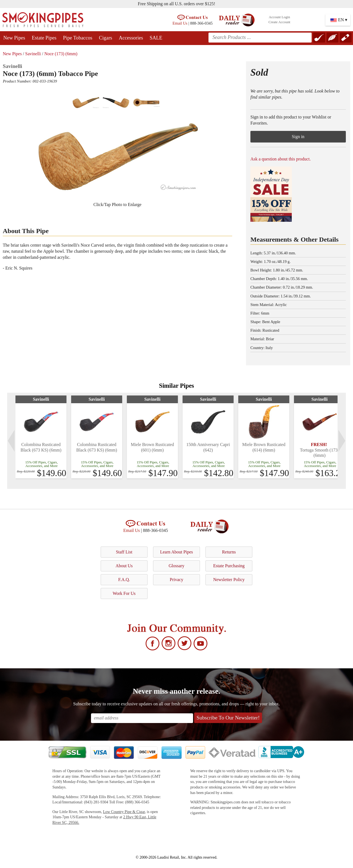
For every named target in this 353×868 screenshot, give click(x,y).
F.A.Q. (124, 580)
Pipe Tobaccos (78, 38)
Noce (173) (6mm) (61, 54)
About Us (124, 566)
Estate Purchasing (229, 566)
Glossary (177, 566)
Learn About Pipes (176, 552)
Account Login (279, 17)
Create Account (279, 22)
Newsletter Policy (229, 580)
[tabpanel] (41, 437)
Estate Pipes (44, 38)
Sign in (298, 137)
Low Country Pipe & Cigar (124, 812)
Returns (229, 552)
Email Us (180, 23)
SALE (156, 38)
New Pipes (14, 38)
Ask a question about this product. (281, 159)
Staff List (124, 552)
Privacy (177, 580)
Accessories (131, 38)
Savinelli (33, 54)
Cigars (106, 38)
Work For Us (124, 593)
